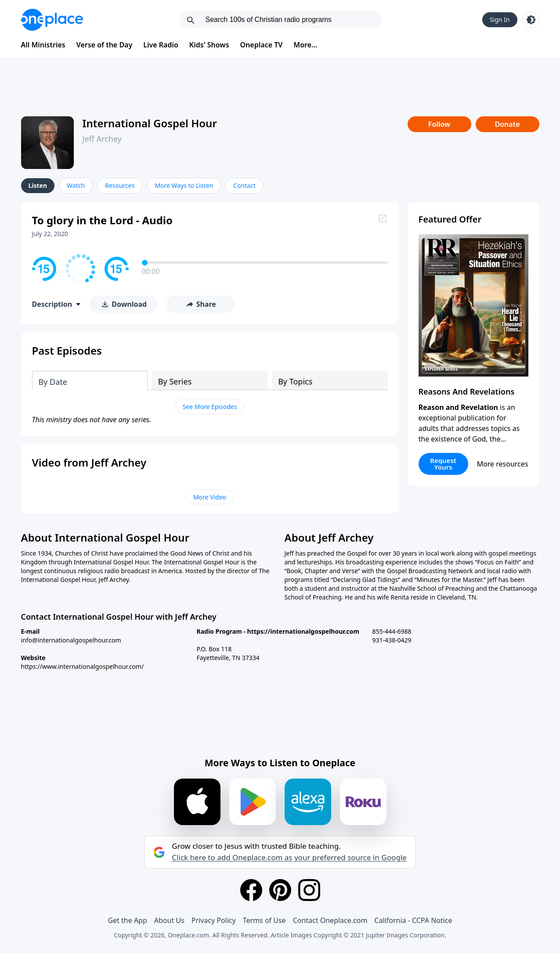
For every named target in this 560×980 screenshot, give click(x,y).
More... (305, 45)
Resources (120, 185)
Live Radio (161, 45)
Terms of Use (264, 920)
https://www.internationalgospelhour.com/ (83, 666)
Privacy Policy (214, 920)
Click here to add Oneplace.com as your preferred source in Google (289, 858)
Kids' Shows (209, 45)
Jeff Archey (102, 139)
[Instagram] (309, 890)
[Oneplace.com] (52, 20)
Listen (38, 185)
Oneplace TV (262, 45)
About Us (169, 920)
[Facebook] (251, 890)
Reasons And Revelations (467, 391)
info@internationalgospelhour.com (71, 640)
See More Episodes (210, 407)
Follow (439, 124)
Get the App (127, 920)
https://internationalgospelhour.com (303, 631)
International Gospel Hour (150, 123)
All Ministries (43, 45)
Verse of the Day (105, 45)
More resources (503, 464)
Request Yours (443, 464)
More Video (210, 497)
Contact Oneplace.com (330, 920)
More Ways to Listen (184, 185)
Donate (507, 124)
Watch (76, 185)
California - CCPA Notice (413, 920)
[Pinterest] (280, 890)
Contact (244, 185)
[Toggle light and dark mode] (531, 20)
